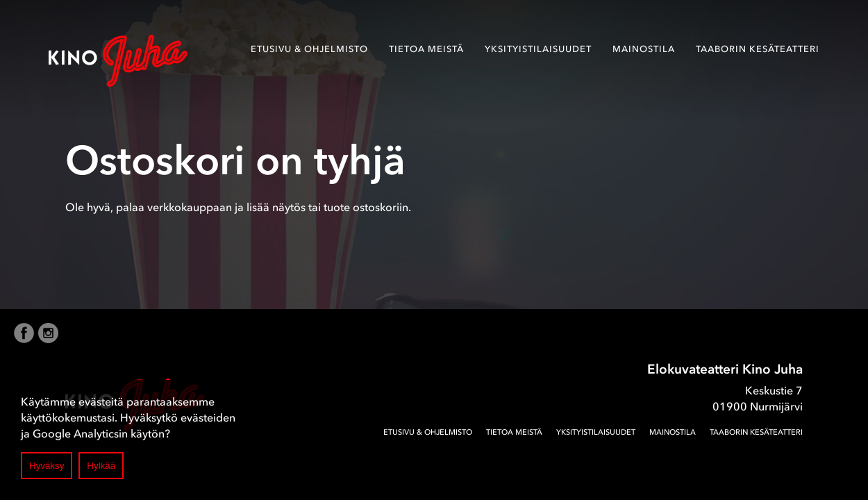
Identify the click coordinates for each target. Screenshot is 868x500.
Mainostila (644, 49)
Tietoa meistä (426, 49)
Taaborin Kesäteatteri (758, 49)
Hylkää (101, 466)
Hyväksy (47, 466)
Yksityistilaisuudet (538, 49)
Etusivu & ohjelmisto (309, 49)
